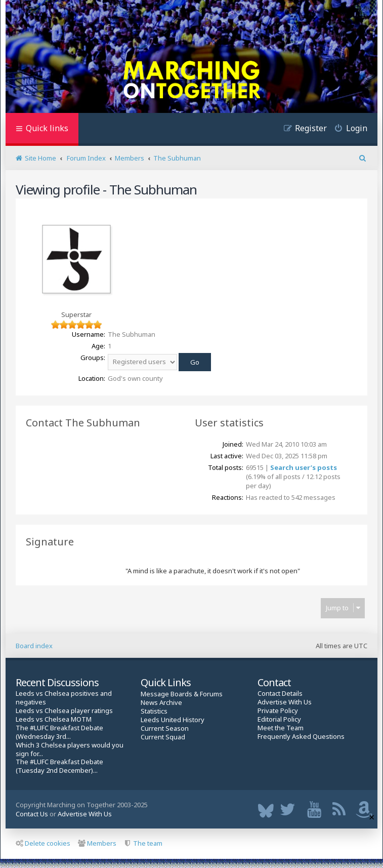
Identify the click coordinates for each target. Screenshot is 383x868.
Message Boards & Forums (182, 694)
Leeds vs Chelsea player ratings (64, 711)
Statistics (154, 711)
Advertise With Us (285, 702)
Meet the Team (281, 728)
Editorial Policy (279, 719)
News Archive (161, 703)
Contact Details (280, 694)
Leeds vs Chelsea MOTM (54, 719)
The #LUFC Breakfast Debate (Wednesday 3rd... (59, 732)
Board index (34, 646)
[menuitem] (347, 129)
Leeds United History (173, 720)
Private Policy (278, 711)
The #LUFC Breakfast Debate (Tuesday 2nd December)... (59, 766)
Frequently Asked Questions (301, 737)
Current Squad (163, 737)
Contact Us (32, 814)
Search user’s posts (304, 467)
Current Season (165, 728)
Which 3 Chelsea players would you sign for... (70, 749)
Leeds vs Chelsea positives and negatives (64, 698)
